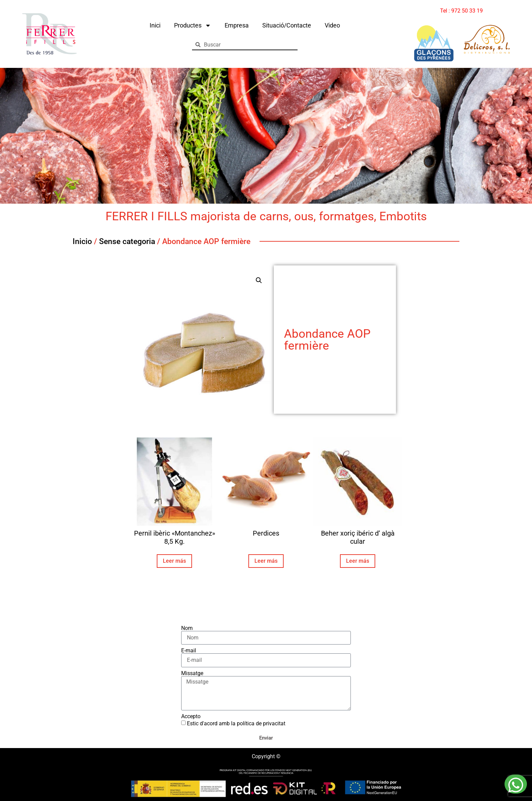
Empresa (237, 25)
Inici (155, 25)
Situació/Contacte (287, 25)
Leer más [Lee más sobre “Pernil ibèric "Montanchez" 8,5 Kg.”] (174, 561)
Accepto (191, 716)
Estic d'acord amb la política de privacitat (236, 723)
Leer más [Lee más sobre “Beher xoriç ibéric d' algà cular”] (358, 561)
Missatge (192, 673)
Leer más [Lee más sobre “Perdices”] (266, 561)
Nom (187, 628)
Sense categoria (127, 241)
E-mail (189, 651)
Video (332, 25)
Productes (193, 25)
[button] (259, 280)
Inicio (82, 241)
